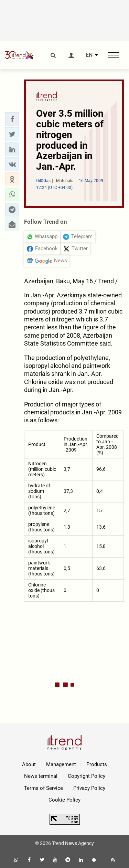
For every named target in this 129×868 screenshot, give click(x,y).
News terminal (41, 776)
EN (89, 55)
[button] (12, 119)
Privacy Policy (89, 788)
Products (97, 764)
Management (61, 764)
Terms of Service (44, 788)
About (29, 764)
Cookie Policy (64, 800)
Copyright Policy (87, 776)
